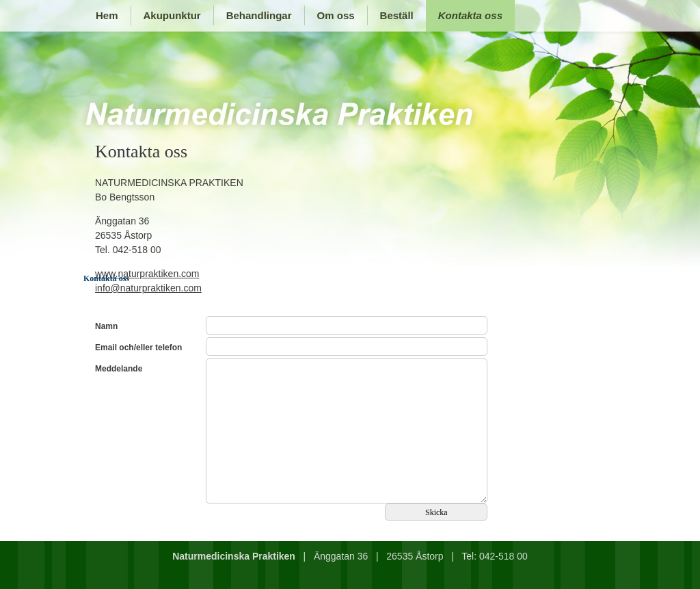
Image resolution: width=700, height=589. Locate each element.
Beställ (397, 15)
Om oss (336, 15)
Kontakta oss (470, 15)
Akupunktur (172, 15)
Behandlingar (259, 15)
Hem (107, 15)
